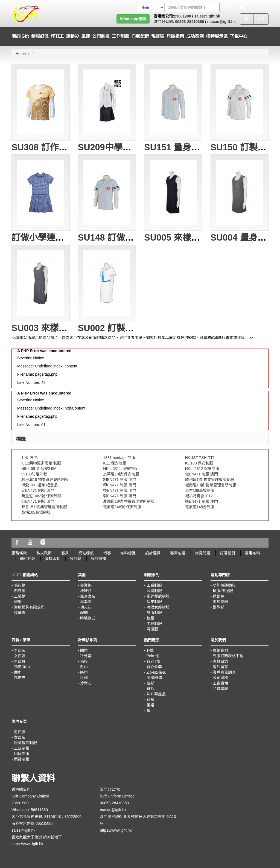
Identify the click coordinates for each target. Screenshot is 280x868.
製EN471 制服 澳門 (120, 496)
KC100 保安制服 (199, 463)
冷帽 (84, 678)
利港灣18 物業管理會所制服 (45, 480)
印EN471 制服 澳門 (120, 485)
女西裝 (20, 656)
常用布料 (252, 553)
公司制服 (154, 591)
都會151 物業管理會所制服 (44, 507)
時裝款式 (88, 618)
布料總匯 (128, 553)
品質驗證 (220, 689)
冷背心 (86, 683)
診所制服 (154, 613)
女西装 (20, 737)
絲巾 (84, 672)
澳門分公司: (164, 22)
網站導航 (86, 553)
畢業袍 (86, 585)
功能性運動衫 (224, 585)
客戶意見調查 (224, 672)
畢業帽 (86, 602)
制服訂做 (40, 36)
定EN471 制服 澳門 (38, 490)
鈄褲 (150, 700)
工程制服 (154, 624)
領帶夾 (20, 678)
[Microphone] (254, 7)
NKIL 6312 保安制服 (202, 469)
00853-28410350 (189, 22)
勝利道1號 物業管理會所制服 (210, 480)
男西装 (20, 732)
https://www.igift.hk (27, 844)
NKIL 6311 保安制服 (120, 469)
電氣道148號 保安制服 (122, 507)
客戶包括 (178, 553)
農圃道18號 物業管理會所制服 (129, 501)
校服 (150, 618)
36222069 (73, 817)
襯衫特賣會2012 (199, 496)
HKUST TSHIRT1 (200, 458)
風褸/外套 (155, 678)
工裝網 (20, 596)
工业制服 (22, 748)
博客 (107, 553)
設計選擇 (153, 553)
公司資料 (220, 678)
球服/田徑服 (223, 591)
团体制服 (22, 754)
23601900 (182, 16)
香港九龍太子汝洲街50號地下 (37, 837)
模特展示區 (217, 36)
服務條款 (19, 553)
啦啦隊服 (220, 602)
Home (21, 54)
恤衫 (150, 683)
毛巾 (84, 667)
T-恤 (150, 650)
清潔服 (152, 629)
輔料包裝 (28, 559)
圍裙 (150, 705)
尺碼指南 (175, 36)
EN (261, 19)
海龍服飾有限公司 (29, 607)
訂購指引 (227, 553)
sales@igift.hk (207, 16)
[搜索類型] (151, 7)
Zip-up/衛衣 (156, 672)
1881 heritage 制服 (119, 458)
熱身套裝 (88, 596)
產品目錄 (220, 661)
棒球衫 (86, 591)
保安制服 (154, 602)
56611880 (39, 810)
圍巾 (18, 672)
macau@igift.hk (221, 22)
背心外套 (154, 667)
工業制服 (154, 585)
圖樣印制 (52, 559)
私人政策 (44, 553)
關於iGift (20, 36)
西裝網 (20, 591)
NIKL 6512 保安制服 (39, 469)
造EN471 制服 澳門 (202, 501)
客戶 (65, 553)
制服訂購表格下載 (228, 656)
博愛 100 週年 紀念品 (40, 485)
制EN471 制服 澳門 (120, 480)
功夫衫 (86, 607)
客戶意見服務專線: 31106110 (36, 817)
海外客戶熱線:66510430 (32, 823)
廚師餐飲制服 (158, 596)
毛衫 (84, 661)
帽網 (18, 602)
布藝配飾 (140, 36)
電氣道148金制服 (200, 507)
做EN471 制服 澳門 (202, 474)
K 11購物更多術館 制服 (41, 463)
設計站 (75, 559)
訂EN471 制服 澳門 (38, 501)
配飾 (84, 613)
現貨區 (158, 36)
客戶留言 (220, 667)
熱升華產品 (156, 694)
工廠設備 (220, 683)
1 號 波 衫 (30, 458)
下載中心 (239, 36)
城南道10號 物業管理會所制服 (211, 485)
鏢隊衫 (218, 607)
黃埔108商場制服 (36, 512)
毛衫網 (20, 585)
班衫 (150, 689)
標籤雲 (20, 613)
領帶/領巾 (22, 667)
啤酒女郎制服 (158, 607)
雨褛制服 (22, 759)
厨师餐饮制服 (25, 743)
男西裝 (20, 650)
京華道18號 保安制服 (121, 474)
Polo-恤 (153, 656)
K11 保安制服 (115, 463)
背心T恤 (154, 661)
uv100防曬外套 (34, 474)
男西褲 (20, 661)
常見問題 (203, 553)
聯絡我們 (220, 650)
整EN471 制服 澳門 (120, 490)
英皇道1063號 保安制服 (41, 496)
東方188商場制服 (200, 490)
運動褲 (218, 596)
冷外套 (86, 656)
